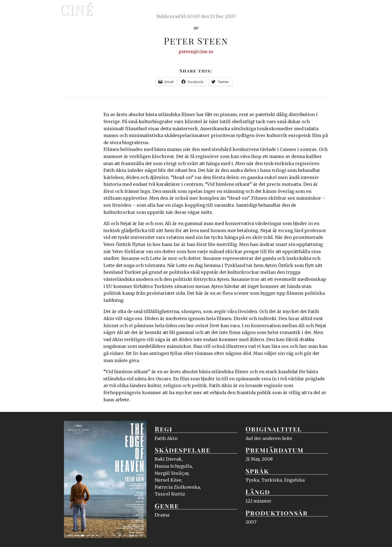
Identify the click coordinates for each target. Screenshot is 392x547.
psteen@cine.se (196, 51)
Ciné (77, 10)
